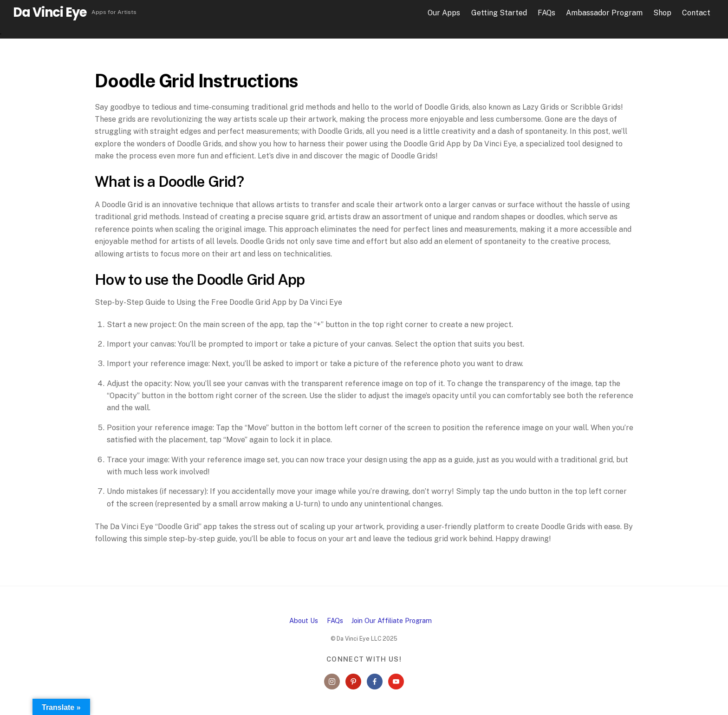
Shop (662, 13)
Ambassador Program (604, 13)
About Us (304, 620)
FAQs (546, 13)
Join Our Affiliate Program (392, 620)
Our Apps (444, 13)
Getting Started (499, 13)
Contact (696, 13)
